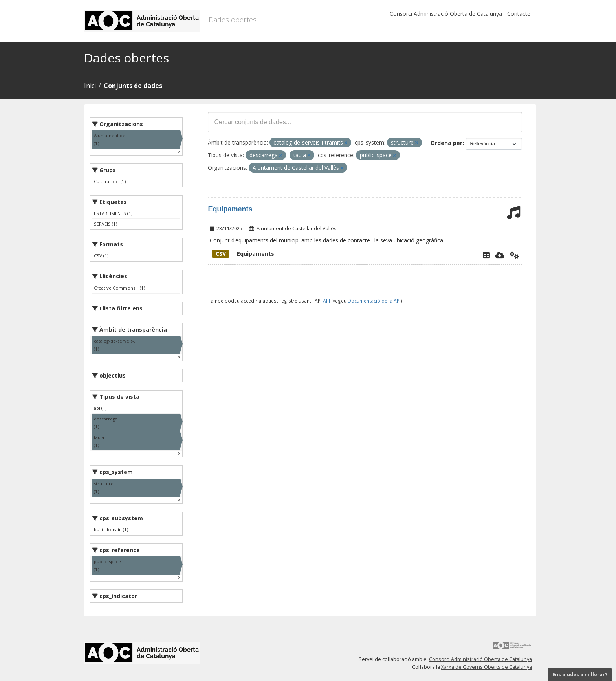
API (326, 301)
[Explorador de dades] (486, 255)
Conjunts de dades (133, 86)
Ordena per (446, 143)
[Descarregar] (500, 255)
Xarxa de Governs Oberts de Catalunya (487, 667)
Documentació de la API (374, 301)
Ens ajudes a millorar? (580, 675)
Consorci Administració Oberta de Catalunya (446, 14)
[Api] (514, 255)
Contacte (519, 14)
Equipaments (230, 209)
